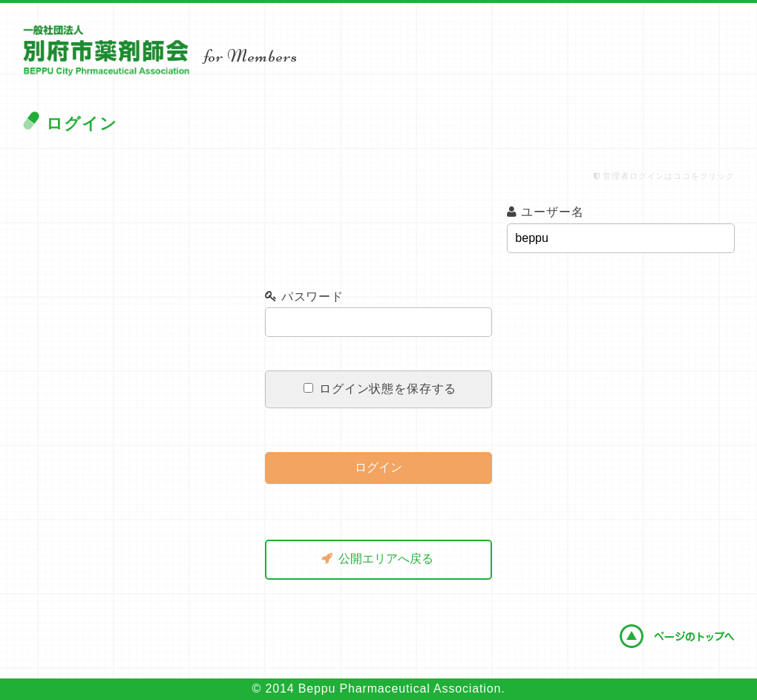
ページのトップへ (676, 636)
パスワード (304, 297)
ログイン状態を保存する (380, 389)
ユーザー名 (545, 212)
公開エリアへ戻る (377, 559)
